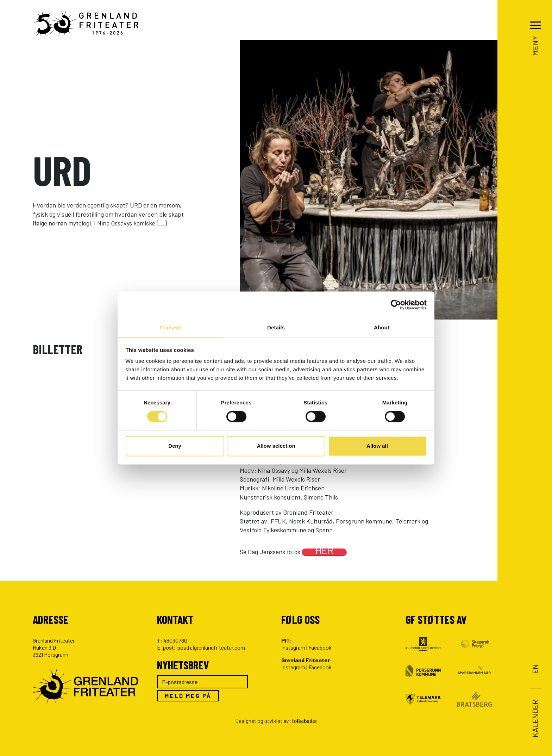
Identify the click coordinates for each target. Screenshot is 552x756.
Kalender (535, 719)
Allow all (377, 446)
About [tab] (382, 327)
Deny (175, 446)
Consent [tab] (171, 327)
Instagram (293, 647)
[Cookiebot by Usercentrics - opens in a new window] (396, 304)
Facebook (320, 647)
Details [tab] (276, 327)
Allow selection (276, 446)
